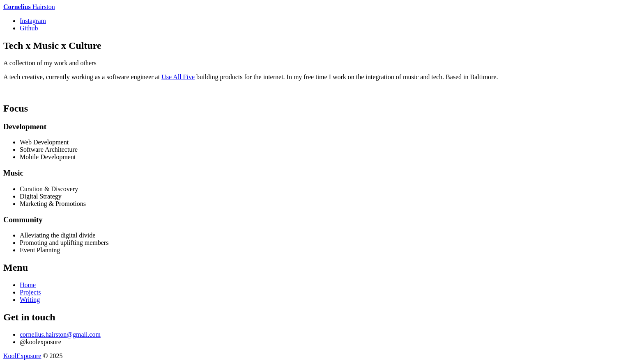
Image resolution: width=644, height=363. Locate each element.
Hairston (29, 7)
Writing (30, 300)
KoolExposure (22, 356)
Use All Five (178, 77)
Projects (30, 292)
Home (28, 285)
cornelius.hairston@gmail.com (60, 334)
